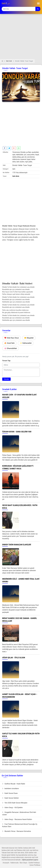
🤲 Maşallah (29, 338)
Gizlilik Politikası (34, 863)
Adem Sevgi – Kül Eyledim (12, 808)
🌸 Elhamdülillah (11, 348)
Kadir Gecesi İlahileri (10, 798)
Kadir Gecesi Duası (10, 793)
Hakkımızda (14, 863)
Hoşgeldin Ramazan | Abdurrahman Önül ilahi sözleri (19, 813)
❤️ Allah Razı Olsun (12, 338)
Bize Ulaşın (24, 863)
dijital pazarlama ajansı (30, 860)
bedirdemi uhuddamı (11, 789)
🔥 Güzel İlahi (9, 343)
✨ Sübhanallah (26, 343)
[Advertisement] (21, 38)
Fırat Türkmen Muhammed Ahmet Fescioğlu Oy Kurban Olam (20, 825)
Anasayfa (6, 863)
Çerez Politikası (35, 865)
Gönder (6, 379)
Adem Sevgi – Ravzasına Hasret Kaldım (17, 819)
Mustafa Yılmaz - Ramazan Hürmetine (17, 831)
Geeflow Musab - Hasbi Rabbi (14, 784)
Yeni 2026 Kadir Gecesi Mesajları (15, 803)
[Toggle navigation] (38, 3)
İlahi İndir (9, 61)
